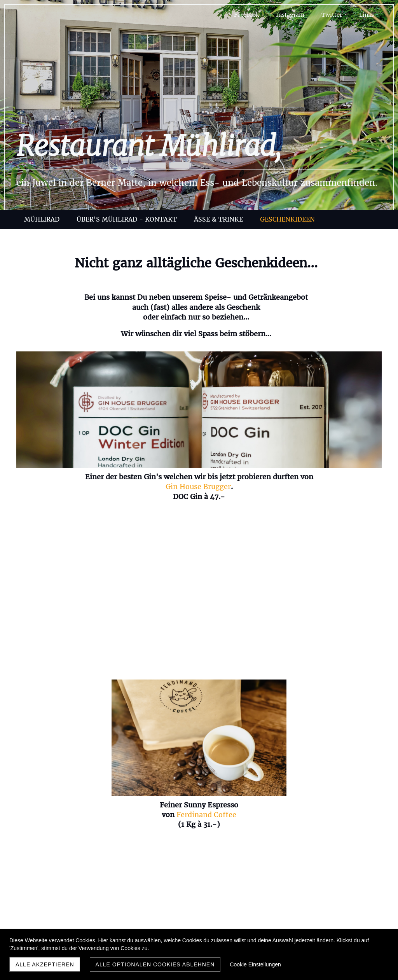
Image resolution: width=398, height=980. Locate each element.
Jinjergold (106, 677)
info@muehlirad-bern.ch (199, 893)
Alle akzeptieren (45, 964)
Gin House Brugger (76, 497)
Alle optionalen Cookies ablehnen (155, 964)
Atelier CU (311, 679)
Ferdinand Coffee (211, 487)
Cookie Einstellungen (255, 964)
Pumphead (107, 687)
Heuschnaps (293, 477)
